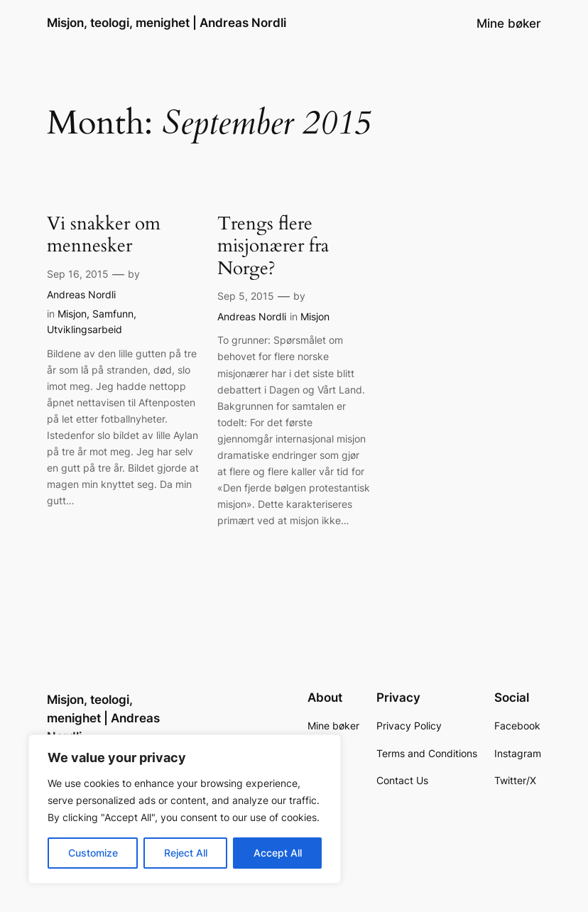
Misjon (72, 314)
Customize (93, 853)
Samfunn (113, 314)
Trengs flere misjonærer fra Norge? (273, 246)
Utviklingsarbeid (85, 329)
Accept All (278, 853)
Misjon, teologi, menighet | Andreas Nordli (167, 23)
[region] (185, 809)
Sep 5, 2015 (246, 296)
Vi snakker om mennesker (104, 235)
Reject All (186, 853)
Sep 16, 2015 (78, 274)
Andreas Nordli (81, 294)
